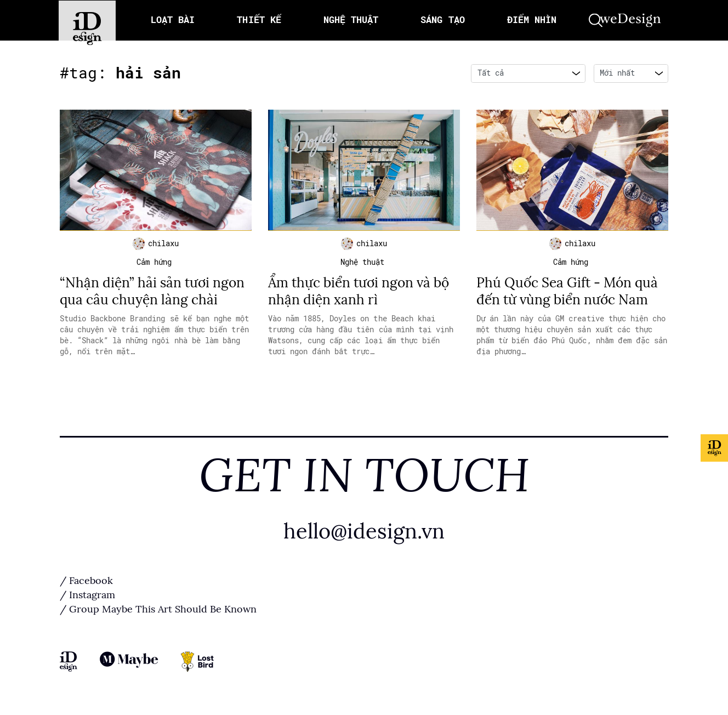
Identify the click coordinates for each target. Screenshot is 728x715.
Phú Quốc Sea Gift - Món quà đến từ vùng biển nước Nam (570, 293)
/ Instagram (87, 597)
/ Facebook (86, 583)
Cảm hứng (154, 264)
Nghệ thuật (362, 264)
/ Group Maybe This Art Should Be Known (158, 611)
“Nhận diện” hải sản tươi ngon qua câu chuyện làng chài (155, 293)
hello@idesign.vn (364, 533)
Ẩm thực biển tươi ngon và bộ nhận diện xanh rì (363, 293)
